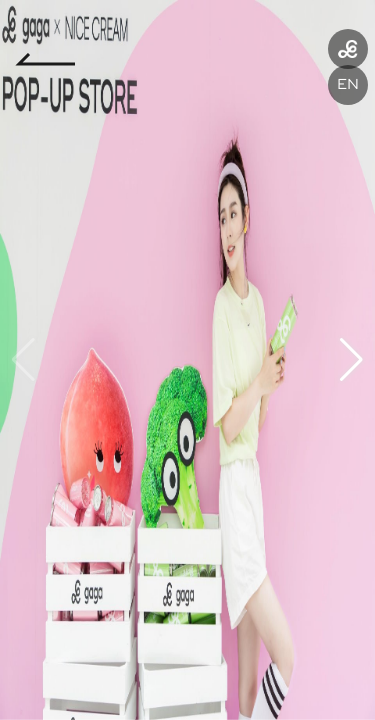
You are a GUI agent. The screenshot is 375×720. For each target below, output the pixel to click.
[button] (351, 360)
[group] (187, 360)
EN (348, 84)
